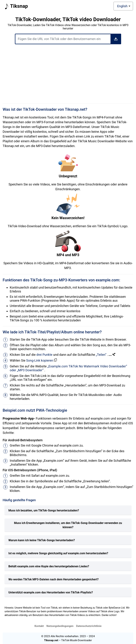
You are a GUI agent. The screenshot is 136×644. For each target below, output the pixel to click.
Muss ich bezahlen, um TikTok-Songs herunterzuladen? (44, 510)
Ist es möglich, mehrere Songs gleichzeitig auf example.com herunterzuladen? (58, 553)
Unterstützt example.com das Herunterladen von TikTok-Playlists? (51, 592)
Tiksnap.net (51, 640)
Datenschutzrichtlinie (89, 626)
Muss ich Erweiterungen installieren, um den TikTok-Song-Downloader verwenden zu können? (68, 525)
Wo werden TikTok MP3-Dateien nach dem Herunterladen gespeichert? (54, 579)
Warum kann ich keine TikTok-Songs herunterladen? (42, 540)
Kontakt (39, 626)
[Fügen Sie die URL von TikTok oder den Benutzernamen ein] (68, 39)
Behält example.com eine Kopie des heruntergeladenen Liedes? (49, 566)
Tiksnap (15, 6)
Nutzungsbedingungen (60, 626)
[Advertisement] (68, 75)
